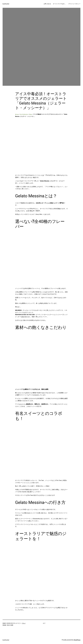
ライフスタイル (24, 114)
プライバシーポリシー (74, 4)
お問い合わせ (47, 4)
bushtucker (6, 4)
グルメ (30, 114)
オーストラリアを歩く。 (60, 4)
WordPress (77, 640)
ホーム (17, 114)
